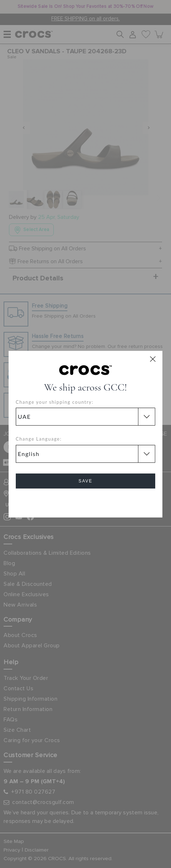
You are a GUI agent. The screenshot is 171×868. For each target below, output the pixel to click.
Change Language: (39, 439)
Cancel (85, 501)
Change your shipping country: (55, 402)
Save (85, 481)
